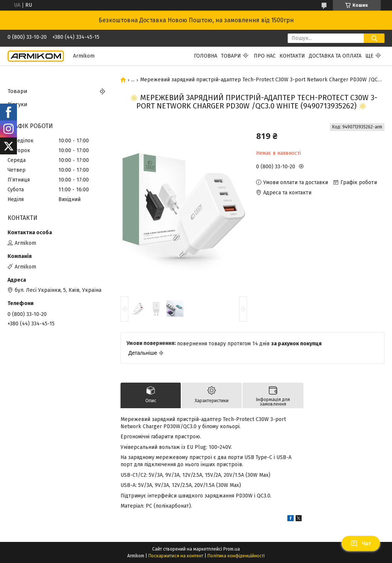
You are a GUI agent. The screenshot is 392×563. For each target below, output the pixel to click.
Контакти (292, 56)
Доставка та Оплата (335, 56)
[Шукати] (374, 38)
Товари (231, 56)
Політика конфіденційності (236, 556)
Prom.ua (232, 549)
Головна (206, 56)
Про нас (265, 56)
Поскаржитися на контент (176, 556)
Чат (361, 543)
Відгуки (18, 104)
